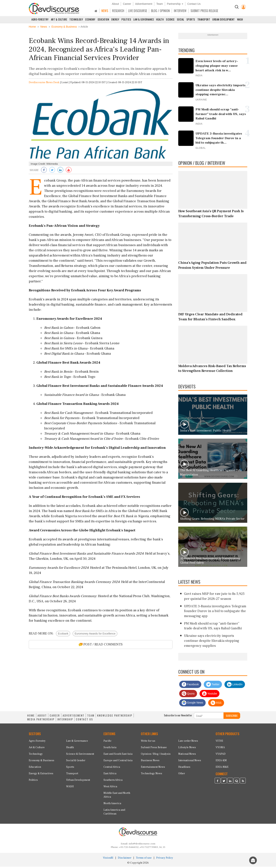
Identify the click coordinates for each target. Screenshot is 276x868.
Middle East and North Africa (117, 796)
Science (170, 19)
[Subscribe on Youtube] (69, 172)
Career (127, 4)
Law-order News (188, 742)
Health (160, 19)
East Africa (110, 775)
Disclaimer (125, 859)
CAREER (55, 717)
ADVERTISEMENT (74, 717)
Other (182, 775)
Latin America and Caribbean (114, 813)
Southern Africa (113, 781)
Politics (126, 19)
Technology (76, 19)
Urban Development (224, 19)
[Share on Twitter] (52, 172)
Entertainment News (153, 768)
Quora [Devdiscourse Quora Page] (188, 695)
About (115, 4)
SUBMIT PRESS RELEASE (204, 11)
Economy (90, 19)
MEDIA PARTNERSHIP (41, 721)
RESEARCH (118, 11)
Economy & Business (41, 762)
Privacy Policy (165, 859)
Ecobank (63, 635)
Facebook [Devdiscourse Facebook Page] (190, 686)
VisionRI (108, 859)
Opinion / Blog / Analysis (156, 755)
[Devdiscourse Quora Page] (237, 783)
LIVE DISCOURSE (138, 11)
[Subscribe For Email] (209, 717)
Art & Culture (59, 19)
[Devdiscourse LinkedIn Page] (230, 783)
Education (103, 19)
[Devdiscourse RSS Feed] (243, 783)
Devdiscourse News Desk (44, 84)
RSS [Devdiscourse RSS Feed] (216, 704)
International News (190, 762)
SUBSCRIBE (232, 717)
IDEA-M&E (222, 768)
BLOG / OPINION (160, 11)
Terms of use (144, 859)
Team (159, 4)
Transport (204, 19)
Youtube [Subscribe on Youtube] (210, 695)
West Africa (110, 788)
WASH (240, 19)
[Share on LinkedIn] (60, 172)
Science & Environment (80, 755)
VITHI (219, 742)
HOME (31, 717)
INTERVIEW (180, 11)
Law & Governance (144, 19)
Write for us (148, 742)
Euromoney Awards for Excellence (95, 635)
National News (187, 755)
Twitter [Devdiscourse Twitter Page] (213, 686)
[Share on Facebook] (44, 172)
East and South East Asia (118, 755)
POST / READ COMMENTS (101, 646)
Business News (150, 762)
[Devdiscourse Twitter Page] (224, 783)
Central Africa (112, 768)
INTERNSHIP (65, 721)
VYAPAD (221, 755)
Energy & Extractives (41, 775)
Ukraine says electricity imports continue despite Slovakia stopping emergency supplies (212, 642)
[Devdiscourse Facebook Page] (218, 783)
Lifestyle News (187, 749)
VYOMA (220, 749)
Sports (191, 19)
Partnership (175, 4)
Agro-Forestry (40, 19)
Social (181, 19)
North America (112, 805)
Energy (115, 19)
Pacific (108, 742)
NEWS (105, 11)
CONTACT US (84, 721)
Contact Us (194, 4)
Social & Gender (76, 762)
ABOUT (42, 717)
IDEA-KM (221, 762)
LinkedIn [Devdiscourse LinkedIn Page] (235, 686)
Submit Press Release (154, 749)
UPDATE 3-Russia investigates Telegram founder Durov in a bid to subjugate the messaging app (215, 612)
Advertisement (144, 4)
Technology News (152, 775)
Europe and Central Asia (118, 762)
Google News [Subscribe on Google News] (192, 704)
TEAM (91, 717)
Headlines (184, 768)
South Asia (110, 749)
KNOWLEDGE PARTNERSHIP (115, 717)
